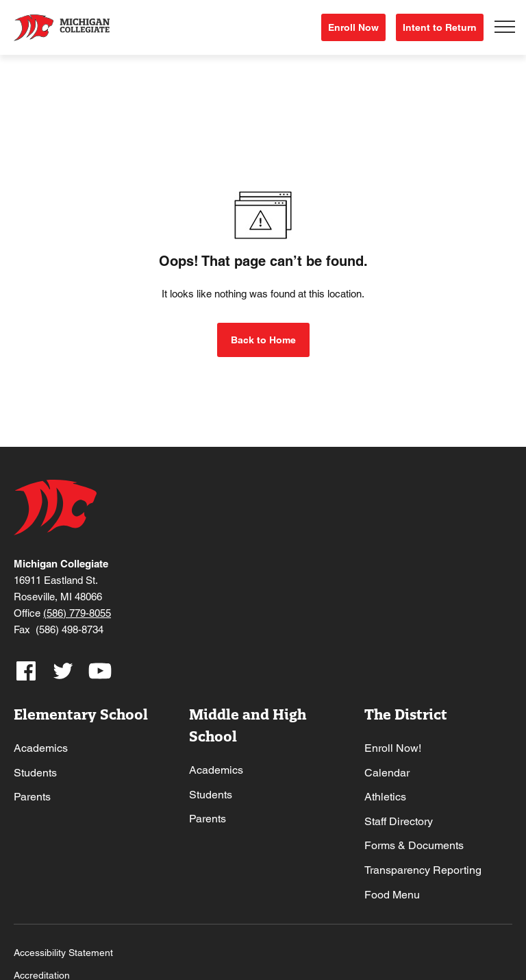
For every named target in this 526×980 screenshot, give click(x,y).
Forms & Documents (414, 845)
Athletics (385, 797)
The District (406, 714)
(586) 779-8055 (77, 613)
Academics (41, 748)
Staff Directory (399, 821)
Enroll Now (353, 27)
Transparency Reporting (423, 870)
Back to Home (263, 340)
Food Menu (392, 895)
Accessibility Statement (63, 953)
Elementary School (81, 714)
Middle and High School (248, 725)
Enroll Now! (393, 748)
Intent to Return (440, 27)
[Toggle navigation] (505, 27)
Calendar (387, 773)
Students (35, 773)
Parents (32, 797)
